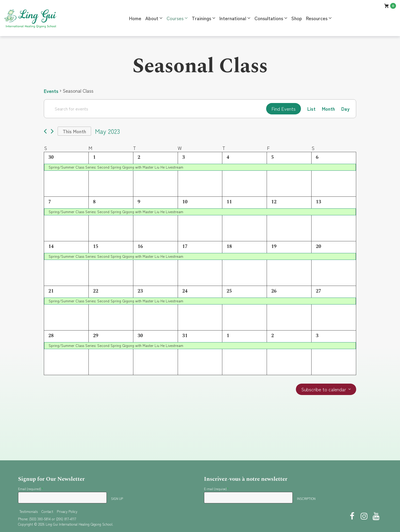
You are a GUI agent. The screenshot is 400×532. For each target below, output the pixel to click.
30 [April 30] (51, 157)
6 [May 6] (317, 157)
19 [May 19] (274, 246)
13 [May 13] (318, 202)
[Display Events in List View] (311, 109)
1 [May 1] (94, 157)
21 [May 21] (51, 291)
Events (51, 91)
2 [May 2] (139, 157)
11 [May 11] (229, 202)
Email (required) (31, 489)
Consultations (269, 18)
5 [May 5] (273, 157)
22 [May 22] (96, 291)
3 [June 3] (317, 336)
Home (135, 18)
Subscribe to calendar (324, 389)
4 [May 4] (228, 157)
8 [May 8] (94, 202)
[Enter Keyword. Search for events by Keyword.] (155, 109)
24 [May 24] (185, 291)
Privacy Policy (67, 511)
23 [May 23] (140, 291)
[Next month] (52, 131)
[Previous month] (45, 131)
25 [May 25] (229, 291)
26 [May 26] (274, 291)
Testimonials (29, 511)
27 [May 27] (318, 291)
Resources (317, 18)
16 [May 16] (140, 246)
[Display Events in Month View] (328, 109)
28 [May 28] (51, 336)
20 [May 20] (318, 246)
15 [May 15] (96, 246)
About (152, 18)
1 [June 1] (228, 336)
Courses (175, 18)
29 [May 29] (96, 336)
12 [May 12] (274, 202)
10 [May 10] (185, 202)
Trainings (201, 18)
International (233, 18)
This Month (74, 131)
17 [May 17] (185, 246)
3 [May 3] (184, 157)
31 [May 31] (185, 336)
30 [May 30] (140, 336)
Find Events (284, 109)
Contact (47, 511)
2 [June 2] (273, 336)
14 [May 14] (51, 246)
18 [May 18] (229, 246)
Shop (297, 18)
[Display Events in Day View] (345, 109)
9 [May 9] (139, 202)
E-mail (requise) (216, 489)
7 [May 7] (50, 202)
